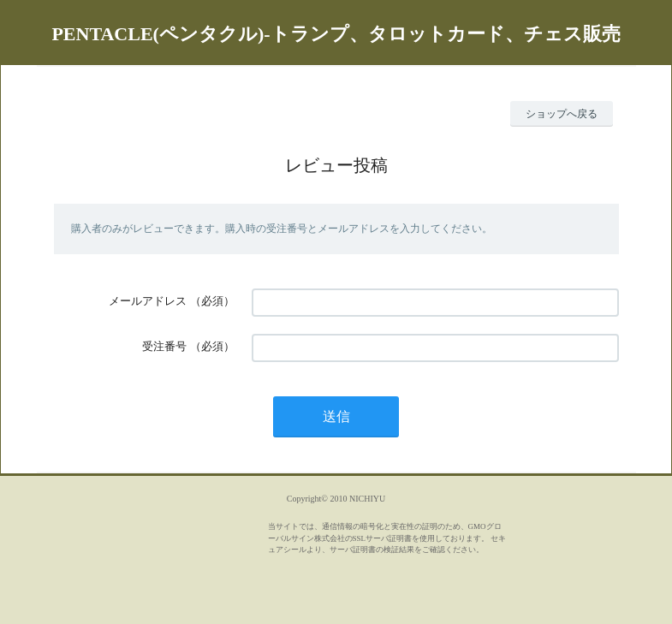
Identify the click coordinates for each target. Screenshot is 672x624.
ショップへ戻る (562, 114)
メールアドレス (148, 301)
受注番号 (164, 346)
